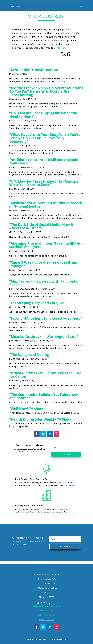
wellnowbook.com (46, 620)
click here (71, 485)
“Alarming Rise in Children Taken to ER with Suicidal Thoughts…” (46, 245)
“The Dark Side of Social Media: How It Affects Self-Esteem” (41, 226)
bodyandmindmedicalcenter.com (46, 606)
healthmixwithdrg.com (46, 615)
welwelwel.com (47, 610)
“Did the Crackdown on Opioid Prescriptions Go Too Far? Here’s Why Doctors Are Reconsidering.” (46, 91)
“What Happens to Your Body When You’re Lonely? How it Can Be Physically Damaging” (45, 138)
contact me (60, 48)
